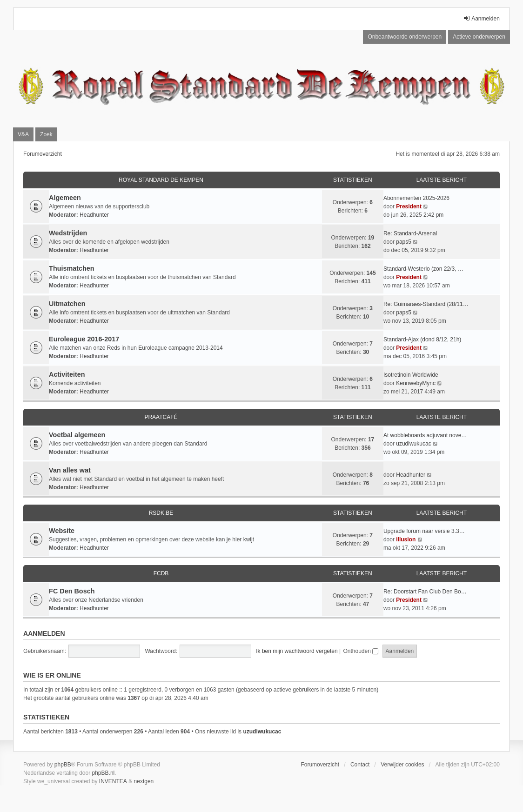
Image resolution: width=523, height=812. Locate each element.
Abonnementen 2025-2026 (416, 198)
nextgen (144, 781)
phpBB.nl (104, 773)
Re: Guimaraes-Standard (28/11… (426, 304)
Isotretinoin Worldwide (411, 375)
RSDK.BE (161, 513)
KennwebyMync (416, 383)
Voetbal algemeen (77, 435)
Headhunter (94, 215)
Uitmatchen (67, 304)
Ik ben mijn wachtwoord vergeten (297, 651)
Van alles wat (70, 470)
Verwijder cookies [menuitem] (402, 765)
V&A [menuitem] (23, 134)
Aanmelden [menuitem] (481, 18)
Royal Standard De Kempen (161, 180)
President (409, 206)
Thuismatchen (72, 268)
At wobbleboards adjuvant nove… (425, 435)
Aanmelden (44, 633)
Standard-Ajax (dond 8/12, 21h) (422, 339)
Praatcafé (161, 417)
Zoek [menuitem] (46, 134)
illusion (406, 539)
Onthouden (361, 651)
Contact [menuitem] (360, 765)
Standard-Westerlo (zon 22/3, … (423, 269)
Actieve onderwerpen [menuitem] (479, 37)
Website (62, 531)
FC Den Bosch (72, 591)
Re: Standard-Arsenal (410, 233)
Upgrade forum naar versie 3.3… (424, 531)
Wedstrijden (68, 233)
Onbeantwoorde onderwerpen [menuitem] (405, 37)
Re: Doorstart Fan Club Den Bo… (425, 592)
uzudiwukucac (413, 444)
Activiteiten (67, 374)
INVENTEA (113, 781)
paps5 (404, 242)
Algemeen (65, 198)
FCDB (161, 573)
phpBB (63, 765)
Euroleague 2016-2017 (84, 339)
